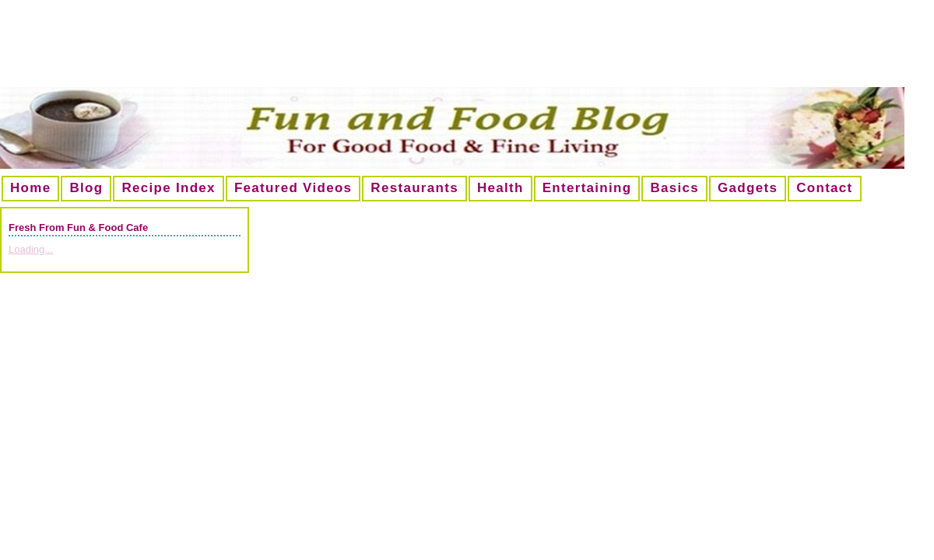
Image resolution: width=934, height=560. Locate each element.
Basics (674, 188)
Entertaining (587, 188)
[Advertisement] (467, 50)
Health (500, 188)
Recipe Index (168, 188)
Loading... (31, 249)
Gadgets (748, 188)
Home (30, 188)
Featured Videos (293, 188)
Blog (86, 188)
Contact (824, 188)
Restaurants (414, 188)
